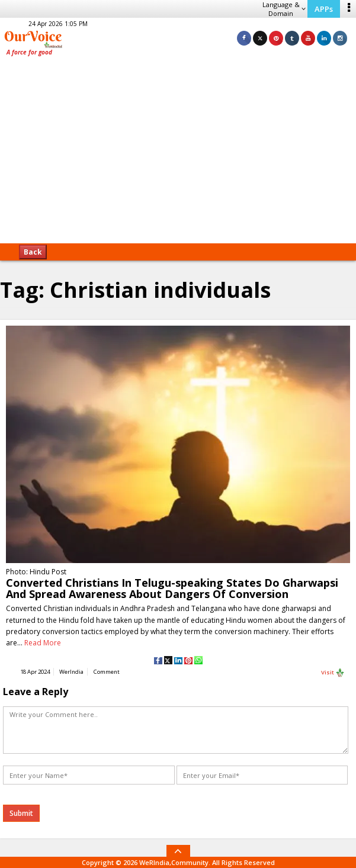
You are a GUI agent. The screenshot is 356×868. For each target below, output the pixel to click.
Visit (333, 673)
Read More (43, 643)
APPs (324, 9)
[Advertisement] (178, 154)
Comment (107, 672)
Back (33, 252)
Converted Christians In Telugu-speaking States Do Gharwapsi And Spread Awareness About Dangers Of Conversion (172, 588)
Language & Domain (284, 9)
